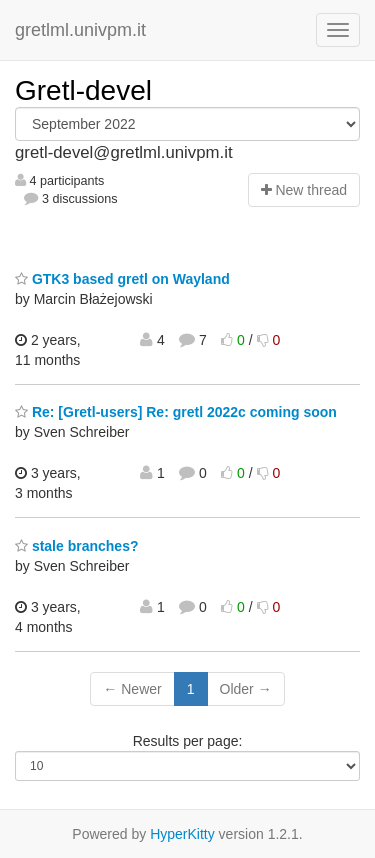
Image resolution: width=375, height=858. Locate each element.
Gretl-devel (83, 90)
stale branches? (77, 546)
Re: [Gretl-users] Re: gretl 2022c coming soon (176, 412)
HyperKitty (182, 834)
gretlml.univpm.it (80, 30)
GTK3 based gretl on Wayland (122, 279)
